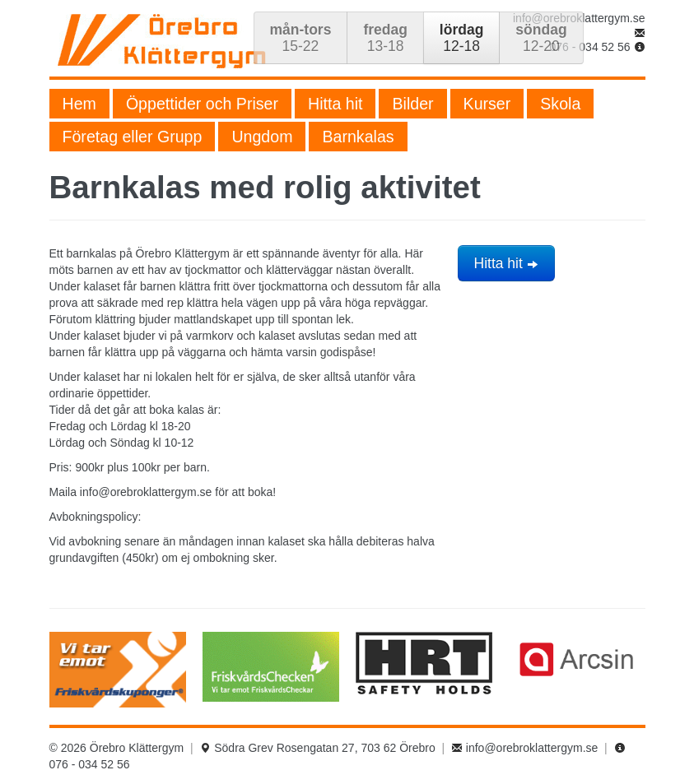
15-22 (301, 38)
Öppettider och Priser (202, 104)
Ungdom (262, 137)
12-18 (461, 38)
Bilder (412, 104)
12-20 (541, 38)
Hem (79, 104)
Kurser (487, 104)
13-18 (385, 38)
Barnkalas (358, 137)
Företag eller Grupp (133, 137)
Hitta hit (335, 104)
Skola (560, 104)
